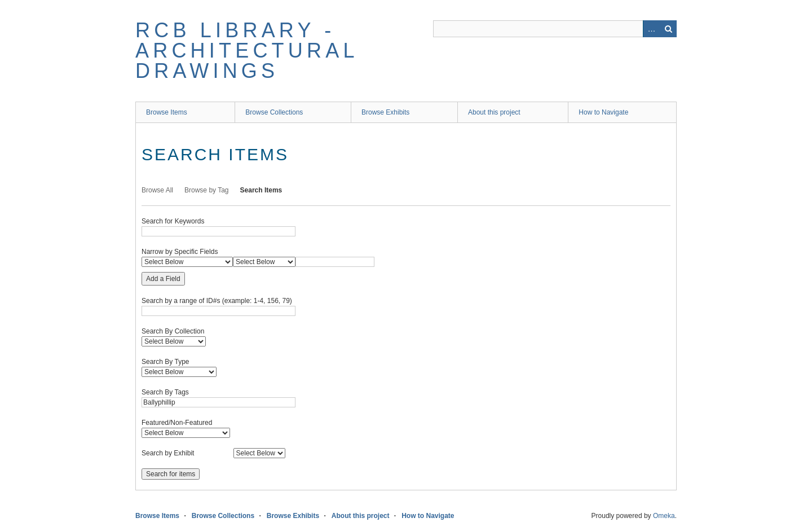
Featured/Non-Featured (177, 423)
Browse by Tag (207, 190)
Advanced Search (651, 29)
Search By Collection (173, 331)
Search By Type (166, 362)
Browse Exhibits (385, 112)
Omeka (664, 516)
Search (668, 29)
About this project (494, 112)
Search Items (261, 190)
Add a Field (163, 279)
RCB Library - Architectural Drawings (246, 51)
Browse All (157, 190)
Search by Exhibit (168, 453)
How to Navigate (603, 112)
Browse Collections (274, 112)
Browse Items (167, 112)
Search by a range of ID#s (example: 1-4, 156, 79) (217, 301)
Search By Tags (165, 392)
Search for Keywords (173, 221)
